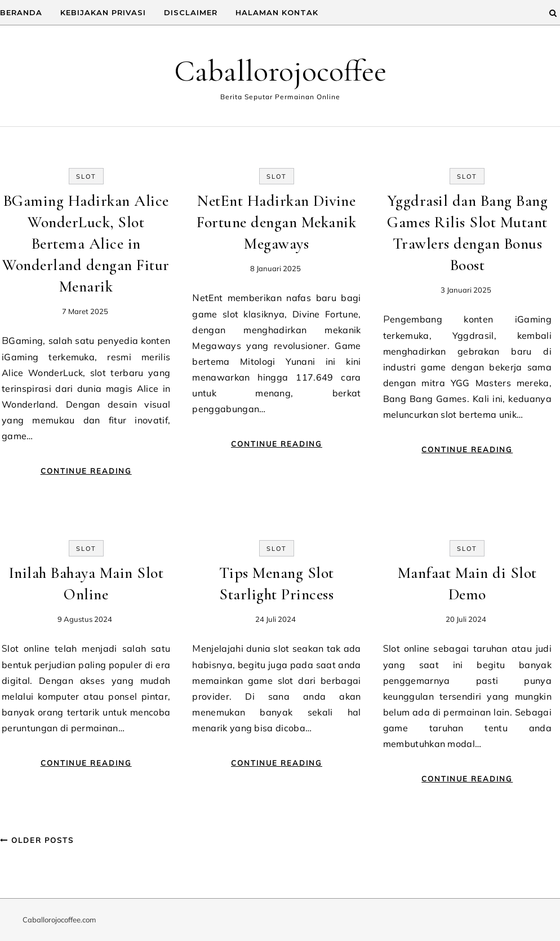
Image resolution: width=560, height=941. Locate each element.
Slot (86, 176)
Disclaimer (191, 12)
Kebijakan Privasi (103, 12)
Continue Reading (86, 471)
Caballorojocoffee (280, 71)
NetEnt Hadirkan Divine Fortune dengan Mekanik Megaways (276, 222)
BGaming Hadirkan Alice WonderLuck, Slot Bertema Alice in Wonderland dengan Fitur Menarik (86, 244)
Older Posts (37, 840)
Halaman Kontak (277, 12)
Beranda (21, 12)
